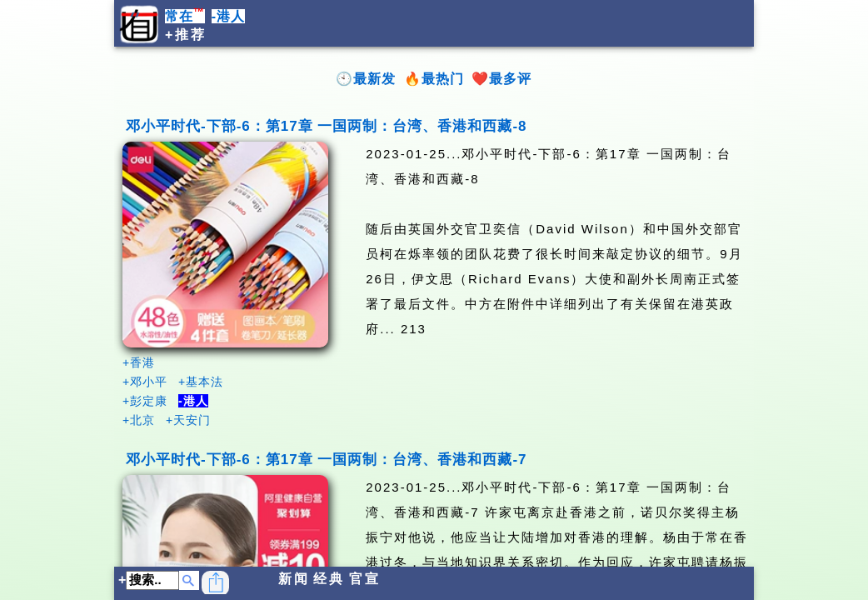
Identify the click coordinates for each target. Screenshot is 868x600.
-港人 (228, 16)
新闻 (294, 579)
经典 (329, 579)
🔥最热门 (434, 79)
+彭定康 (145, 401)
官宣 (365, 579)
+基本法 (201, 382)
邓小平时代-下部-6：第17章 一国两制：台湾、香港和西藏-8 (327, 126)
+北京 (139, 420)
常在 (185, 16)
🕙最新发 (366, 79)
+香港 (139, 362)
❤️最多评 (501, 79)
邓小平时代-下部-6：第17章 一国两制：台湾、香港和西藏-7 (327, 460)
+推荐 (186, 35)
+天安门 (188, 420)
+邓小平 (145, 382)
